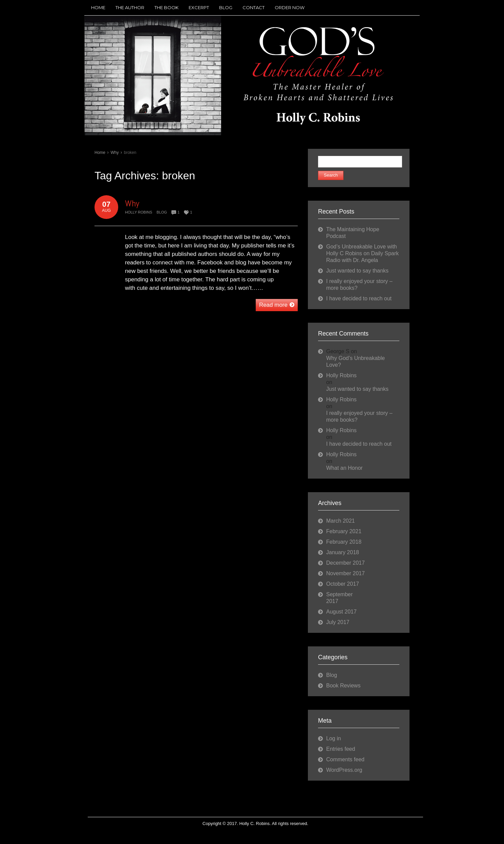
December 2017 (345, 563)
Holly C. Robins (254, 823)
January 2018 (343, 552)
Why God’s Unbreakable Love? (355, 361)
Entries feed (341, 749)
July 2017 (338, 622)
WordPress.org (344, 770)
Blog (162, 212)
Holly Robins (139, 212)
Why (114, 153)
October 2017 (343, 584)
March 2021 (341, 521)
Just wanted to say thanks (357, 271)
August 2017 (341, 612)
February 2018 (344, 542)
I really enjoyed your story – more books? (359, 416)
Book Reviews (343, 686)
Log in (334, 738)
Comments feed (345, 759)
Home (100, 153)
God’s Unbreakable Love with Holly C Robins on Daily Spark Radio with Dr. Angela (362, 253)
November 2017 (345, 573)
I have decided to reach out (359, 298)
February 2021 (344, 531)
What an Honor (344, 468)
